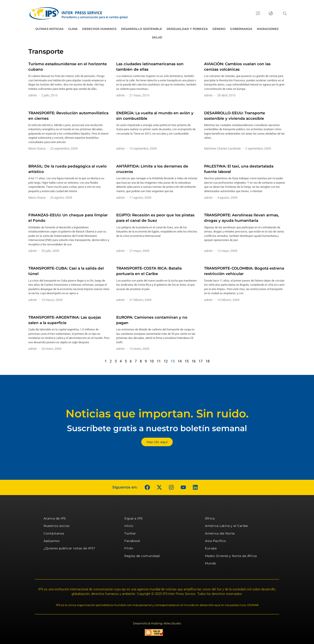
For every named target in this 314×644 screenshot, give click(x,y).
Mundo (211, 563)
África (210, 518)
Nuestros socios (57, 526)
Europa (211, 548)
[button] (285, 14)
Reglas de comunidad (142, 556)
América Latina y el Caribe (226, 526)
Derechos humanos (99, 29)
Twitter (130, 533)
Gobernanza (241, 29)
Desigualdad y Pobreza (187, 29)
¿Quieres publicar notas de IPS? (69, 548)
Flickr (129, 548)
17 (201, 361)
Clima (73, 29)
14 (180, 361)
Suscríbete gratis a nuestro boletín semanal (157, 428)
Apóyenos (52, 541)
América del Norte (220, 533)
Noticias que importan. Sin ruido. (157, 414)
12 (166, 361)
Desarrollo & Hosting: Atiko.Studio (157, 623)
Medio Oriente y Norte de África (231, 556)
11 (159, 361)
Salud (157, 37)
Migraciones (268, 29)
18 (208, 361)
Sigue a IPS (134, 518)
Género (219, 29)
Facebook (132, 541)
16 (194, 361)
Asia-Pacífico (216, 541)
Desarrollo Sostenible (142, 29)
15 (187, 361)
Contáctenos (54, 533)
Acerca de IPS (55, 518)
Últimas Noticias (49, 29)
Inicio (129, 526)
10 (152, 361)
